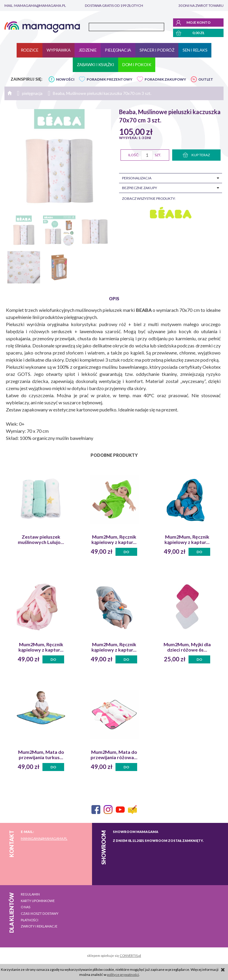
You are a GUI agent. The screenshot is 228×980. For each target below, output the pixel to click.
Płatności (30, 920)
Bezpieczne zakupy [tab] (140, 188)
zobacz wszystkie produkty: (149, 198)
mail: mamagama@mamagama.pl (35, 5)
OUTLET (206, 79)
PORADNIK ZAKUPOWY (165, 79)
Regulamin (30, 894)
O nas (26, 907)
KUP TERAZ (196, 155)
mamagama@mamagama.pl (44, 838)
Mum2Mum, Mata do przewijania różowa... (114, 755)
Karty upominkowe (38, 901)
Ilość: (134, 155)
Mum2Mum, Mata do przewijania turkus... (41, 755)
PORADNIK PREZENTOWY (110, 79)
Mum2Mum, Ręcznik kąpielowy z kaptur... (114, 540)
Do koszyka (126, 553)
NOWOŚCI (65, 79)
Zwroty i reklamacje (39, 926)
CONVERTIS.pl (130, 956)
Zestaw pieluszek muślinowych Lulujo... (41, 540)
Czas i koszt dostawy (40, 913)
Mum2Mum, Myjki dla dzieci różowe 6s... (187, 647)
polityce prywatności (123, 975)
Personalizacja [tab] (137, 178)
